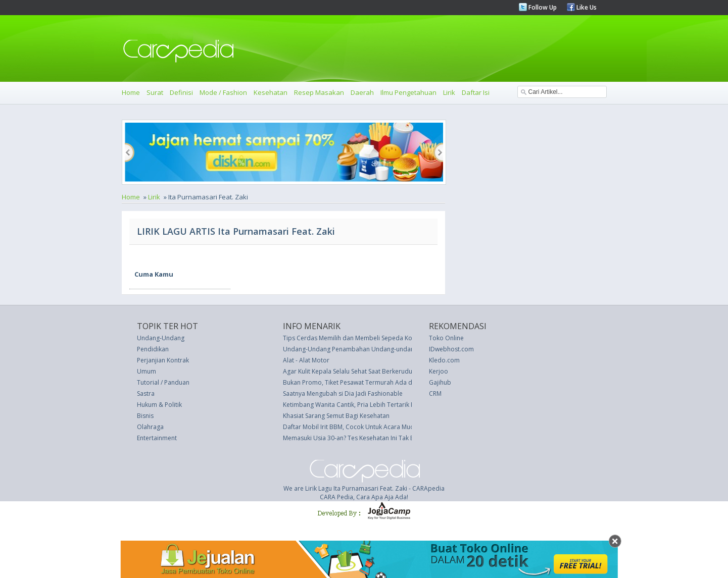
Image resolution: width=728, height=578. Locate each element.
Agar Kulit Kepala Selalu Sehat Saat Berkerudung (351, 371)
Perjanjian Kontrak (163, 360)
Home (131, 92)
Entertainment (157, 438)
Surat (155, 92)
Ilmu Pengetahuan (408, 92)
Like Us (586, 7)
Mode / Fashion (223, 92)
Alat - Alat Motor (306, 360)
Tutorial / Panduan (163, 382)
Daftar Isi (476, 92)
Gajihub (440, 382)
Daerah (362, 92)
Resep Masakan (319, 92)
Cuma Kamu (154, 274)
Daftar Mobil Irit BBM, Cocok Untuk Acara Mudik (351, 427)
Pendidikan (153, 349)
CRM (435, 393)
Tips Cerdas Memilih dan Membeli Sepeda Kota (350, 338)
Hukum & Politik (159, 405)
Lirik (449, 92)
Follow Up (542, 7)
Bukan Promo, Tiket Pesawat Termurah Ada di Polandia (362, 382)
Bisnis (145, 416)
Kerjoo (439, 371)
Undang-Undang (161, 338)
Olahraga (150, 427)
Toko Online (446, 338)
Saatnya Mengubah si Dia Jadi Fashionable (343, 393)
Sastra (146, 393)
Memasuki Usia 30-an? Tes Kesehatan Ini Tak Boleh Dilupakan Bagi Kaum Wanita (397, 438)
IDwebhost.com (451, 349)
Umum (147, 371)
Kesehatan (271, 92)
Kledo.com (444, 360)
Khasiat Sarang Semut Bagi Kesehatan (336, 416)
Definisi (181, 92)
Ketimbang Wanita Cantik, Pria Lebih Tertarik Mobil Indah (364, 405)
